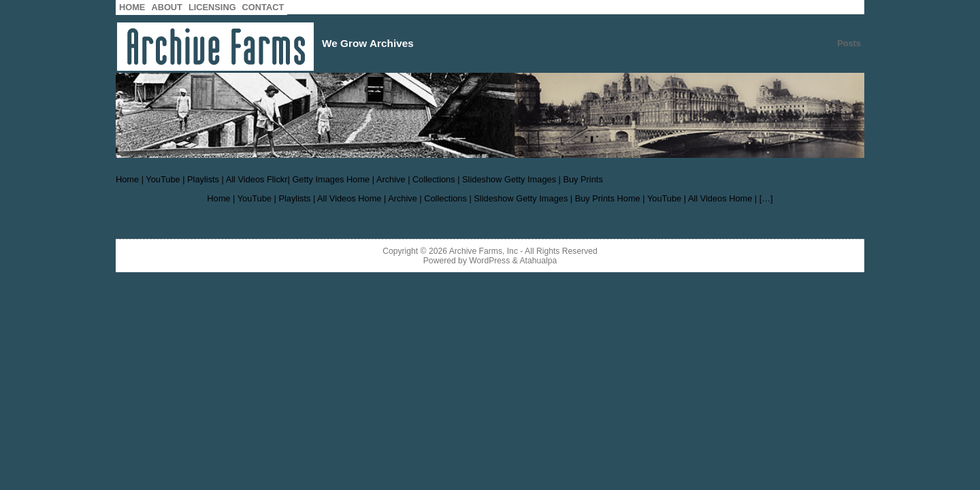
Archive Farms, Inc (484, 251)
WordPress (489, 261)
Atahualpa (538, 261)
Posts (849, 43)
